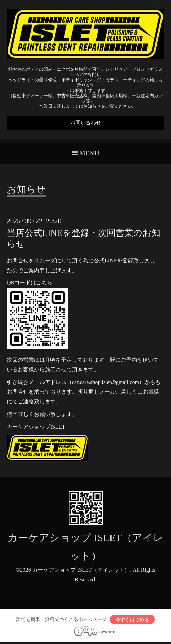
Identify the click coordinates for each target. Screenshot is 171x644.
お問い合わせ (86, 123)
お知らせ (26, 191)
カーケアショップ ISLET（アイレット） (81, 571)
